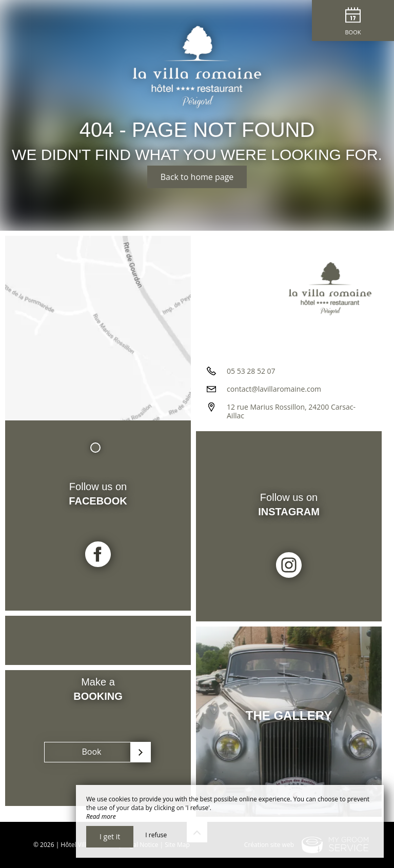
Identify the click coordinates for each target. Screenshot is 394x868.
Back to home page (197, 177)
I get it (110, 836)
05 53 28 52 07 (251, 371)
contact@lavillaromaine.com (274, 389)
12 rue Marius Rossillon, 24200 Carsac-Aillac (291, 411)
